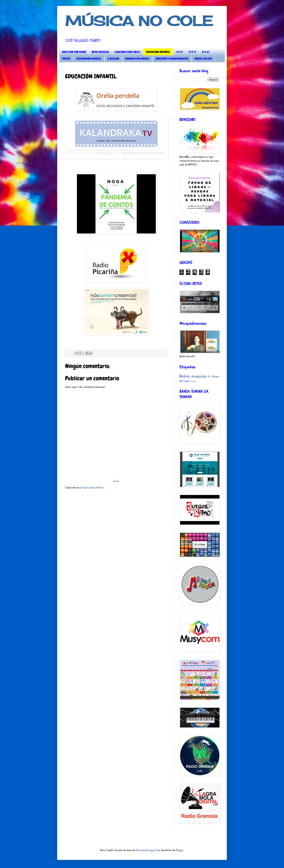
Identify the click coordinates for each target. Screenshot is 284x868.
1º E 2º (179, 52)
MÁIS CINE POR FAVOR (74, 52)
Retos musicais (193, 376)
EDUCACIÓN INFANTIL (158, 52)
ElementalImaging (145, 850)
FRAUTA (66, 59)
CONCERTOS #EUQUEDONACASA (172, 59)
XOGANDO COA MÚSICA (137, 59)
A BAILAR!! (113, 59)
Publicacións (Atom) (93, 488)
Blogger (180, 850)
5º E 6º (206, 52)
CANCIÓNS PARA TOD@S (127, 52)
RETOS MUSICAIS (100, 52)
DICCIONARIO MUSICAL (89, 59)
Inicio (116, 481)
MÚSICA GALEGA (203, 59)
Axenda (193, 381)
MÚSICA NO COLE (139, 21)
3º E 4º (192, 52)
